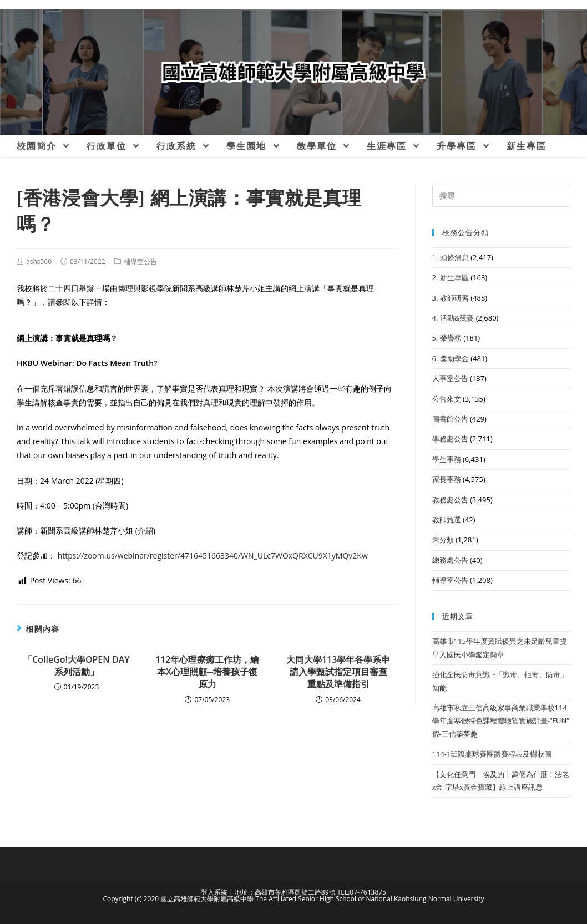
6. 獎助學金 (451, 358)
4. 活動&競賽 (453, 318)
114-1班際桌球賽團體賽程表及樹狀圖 (492, 754)
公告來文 (447, 399)
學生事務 (447, 459)
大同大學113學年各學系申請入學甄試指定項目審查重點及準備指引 (338, 672)
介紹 (145, 530)
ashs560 (39, 262)
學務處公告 (450, 439)
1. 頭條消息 (451, 257)
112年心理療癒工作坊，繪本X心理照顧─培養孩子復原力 (207, 672)
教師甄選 (447, 520)
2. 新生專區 (451, 277)
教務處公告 (450, 500)
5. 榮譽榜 (447, 338)
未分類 (443, 540)
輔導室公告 (140, 262)
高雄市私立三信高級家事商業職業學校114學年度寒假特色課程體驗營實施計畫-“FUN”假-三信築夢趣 (501, 721)
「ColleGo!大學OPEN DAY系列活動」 (77, 666)
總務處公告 (450, 560)
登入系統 (214, 892)
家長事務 (447, 479)
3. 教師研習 (451, 298)
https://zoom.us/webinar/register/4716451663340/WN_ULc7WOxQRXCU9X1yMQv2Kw (213, 555)
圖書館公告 (450, 419)
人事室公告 (450, 378)
